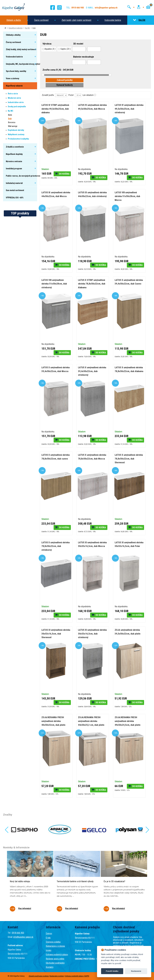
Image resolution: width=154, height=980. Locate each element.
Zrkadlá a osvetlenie (15, 147)
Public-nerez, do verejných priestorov (23, 176)
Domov (49, 933)
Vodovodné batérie (113, 20)
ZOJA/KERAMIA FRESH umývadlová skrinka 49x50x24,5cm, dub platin (128, 721)
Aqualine (49, 49)
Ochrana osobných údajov (57, 955)
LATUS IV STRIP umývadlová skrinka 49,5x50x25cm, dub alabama (55, 109)
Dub (34, 28)
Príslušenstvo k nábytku (18, 139)
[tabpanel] (30, 883)
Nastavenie (136, 971)
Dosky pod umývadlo (17, 107)
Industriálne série (16, 102)
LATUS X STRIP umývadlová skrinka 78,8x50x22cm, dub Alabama (92, 284)
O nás (48, 938)
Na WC (28, 28)
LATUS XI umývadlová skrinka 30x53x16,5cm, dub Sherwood (56, 634)
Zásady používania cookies (39, 976)
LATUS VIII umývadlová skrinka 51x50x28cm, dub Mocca (127, 196)
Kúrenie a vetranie (14, 161)
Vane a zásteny (13, 78)
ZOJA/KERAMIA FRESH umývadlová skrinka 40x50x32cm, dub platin (53, 721)
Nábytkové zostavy (16, 134)
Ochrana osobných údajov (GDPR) (77, 976)
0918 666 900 (18, 933)
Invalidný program (14, 169)
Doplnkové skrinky (16, 130)
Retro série (13, 94)
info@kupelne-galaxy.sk (23, 937)
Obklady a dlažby (14, 20)
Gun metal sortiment (15, 190)
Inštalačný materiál (14, 183)
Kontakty (50, 967)
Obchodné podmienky (55, 963)
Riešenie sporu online (55, 959)
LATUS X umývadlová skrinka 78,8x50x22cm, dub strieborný (56, 546)
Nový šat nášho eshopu (20, 881)
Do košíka (64, 174)
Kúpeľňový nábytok (16, 28)
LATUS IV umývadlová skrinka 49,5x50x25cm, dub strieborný (129, 109)
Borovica (12, 122)
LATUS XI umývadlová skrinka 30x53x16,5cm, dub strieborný (92, 634)
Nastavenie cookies (57, 976)
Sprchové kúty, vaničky (16, 71)
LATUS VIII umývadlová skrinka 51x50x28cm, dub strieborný (54, 284)
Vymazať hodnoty (65, 85)
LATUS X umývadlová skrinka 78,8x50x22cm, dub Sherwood (129, 459)
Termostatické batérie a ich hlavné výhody (75, 881)
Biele (10, 115)
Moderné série (14, 98)
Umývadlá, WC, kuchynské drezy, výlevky (24, 64)
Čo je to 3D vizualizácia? (114, 881)
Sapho (64, 49)
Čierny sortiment (41, 20)
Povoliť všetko (112, 971)
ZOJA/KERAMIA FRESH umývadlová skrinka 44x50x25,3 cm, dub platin (91, 721)
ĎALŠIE (139, 20)
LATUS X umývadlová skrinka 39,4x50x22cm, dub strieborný (92, 371)
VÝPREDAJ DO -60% (15, 198)
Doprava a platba (53, 942)
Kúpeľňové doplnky (14, 154)
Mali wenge (13, 126)
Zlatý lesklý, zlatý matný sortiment (76, 20)
